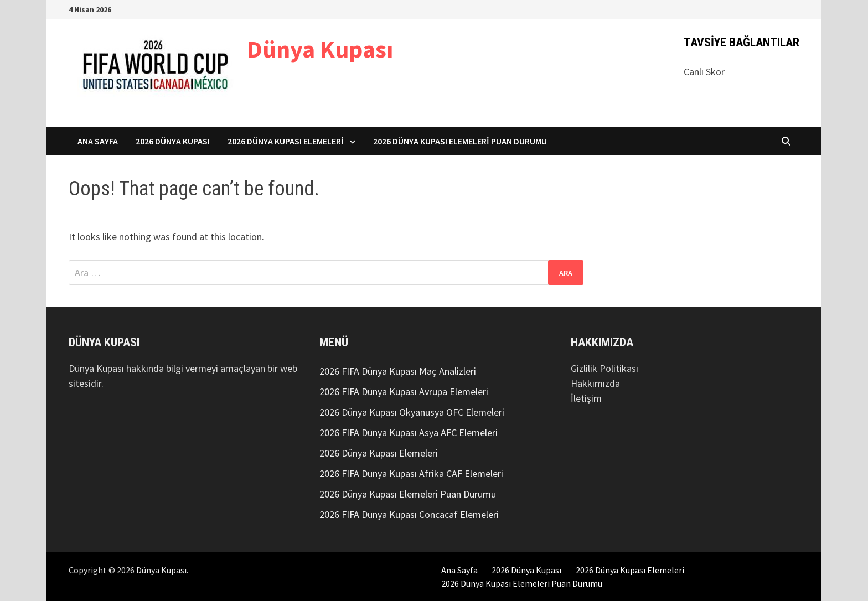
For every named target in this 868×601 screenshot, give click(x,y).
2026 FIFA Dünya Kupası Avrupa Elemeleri (404, 392)
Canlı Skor (704, 72)
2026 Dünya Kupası (173, 141)
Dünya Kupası (320, 49)
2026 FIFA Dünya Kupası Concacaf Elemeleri (409, 514)
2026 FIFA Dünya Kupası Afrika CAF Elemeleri (411, 473)
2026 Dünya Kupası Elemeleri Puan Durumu (460, 141)
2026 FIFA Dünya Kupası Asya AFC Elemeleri (409, 432)
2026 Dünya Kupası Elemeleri (286, 141)
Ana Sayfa (98, 141)
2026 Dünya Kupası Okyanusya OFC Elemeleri (412, 412)
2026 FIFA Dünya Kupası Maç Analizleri (398, 371)
